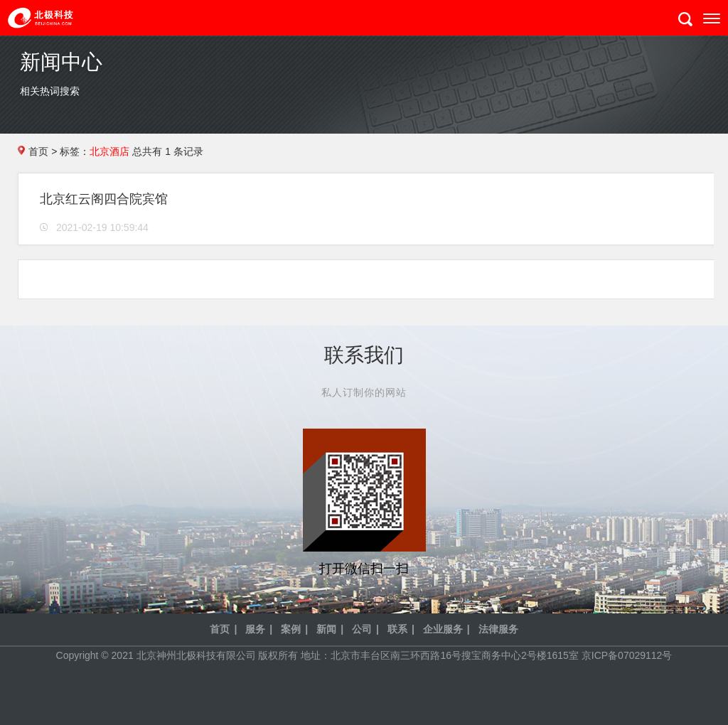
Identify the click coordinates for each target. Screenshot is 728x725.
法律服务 (498, 629)
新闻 (326, 629)
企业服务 (443, 629)
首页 (38, 151)
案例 (291, 629)
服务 (255, 629)
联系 (397, 629)
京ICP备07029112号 (627, 655)
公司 (362, 629)
